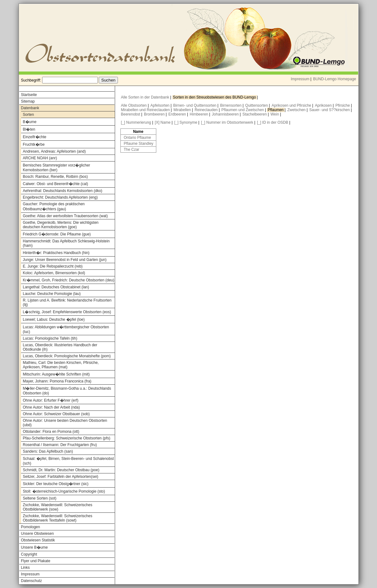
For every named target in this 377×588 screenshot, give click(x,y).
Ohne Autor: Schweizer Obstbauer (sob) (56, 414)
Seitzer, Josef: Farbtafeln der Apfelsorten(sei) (61, 477)
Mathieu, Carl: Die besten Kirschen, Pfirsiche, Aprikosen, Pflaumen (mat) (61, 365)
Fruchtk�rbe (34, 144)
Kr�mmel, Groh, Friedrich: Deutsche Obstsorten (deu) (69, 280)
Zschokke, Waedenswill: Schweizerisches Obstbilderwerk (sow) (58, 507)
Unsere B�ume (34, 547)
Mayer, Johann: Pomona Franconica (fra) (57, 381)
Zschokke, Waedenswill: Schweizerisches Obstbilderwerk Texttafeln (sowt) (58, 518)
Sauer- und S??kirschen (330, 110)
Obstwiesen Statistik (38, 540)
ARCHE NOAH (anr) (40, 158)
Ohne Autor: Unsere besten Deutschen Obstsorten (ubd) (65, 423)
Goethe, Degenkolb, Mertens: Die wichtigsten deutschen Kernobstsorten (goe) (61, 225)
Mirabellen (183, 110)
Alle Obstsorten (134, 105)
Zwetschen (297, 110)
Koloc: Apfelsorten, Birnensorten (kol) (54, 273)
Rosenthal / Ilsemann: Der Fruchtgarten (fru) (60, 445)
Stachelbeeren (255, 114)
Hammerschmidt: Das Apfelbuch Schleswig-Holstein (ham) (66, 243)
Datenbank (30, 108)
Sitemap (28, 101)
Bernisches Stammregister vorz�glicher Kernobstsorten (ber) (57, 168)
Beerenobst (131, 114)
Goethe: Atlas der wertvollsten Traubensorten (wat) (65, 216)
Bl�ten (29, 129)
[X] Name (163, 122)
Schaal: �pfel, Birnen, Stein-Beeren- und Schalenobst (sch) (69, 461)
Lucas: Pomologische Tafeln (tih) (50, 338)
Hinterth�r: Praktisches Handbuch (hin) (56, 253)
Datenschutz (32, 581)
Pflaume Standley (139, 144)
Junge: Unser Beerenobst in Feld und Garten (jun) (65, 260)
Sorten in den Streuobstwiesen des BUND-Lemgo (215, 97)
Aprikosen (324, 105)
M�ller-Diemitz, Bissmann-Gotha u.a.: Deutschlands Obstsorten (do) (67, 391)
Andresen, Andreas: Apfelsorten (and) (54, 151)
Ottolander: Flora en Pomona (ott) (51, 432)
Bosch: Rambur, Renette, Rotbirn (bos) (55, 177)
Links (25, 568)
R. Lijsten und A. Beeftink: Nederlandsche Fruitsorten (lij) (67, 302)
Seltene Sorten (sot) (40, 498)
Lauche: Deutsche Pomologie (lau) (52, 294)
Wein (275, 114)
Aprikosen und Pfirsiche (292, 105)
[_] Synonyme (186, 122)
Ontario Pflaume (138, 138)
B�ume (30, 122)
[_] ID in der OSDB (272, 122)
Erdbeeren (178, 114)
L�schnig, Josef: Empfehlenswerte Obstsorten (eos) (67, 312)
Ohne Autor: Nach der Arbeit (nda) (51, 407)
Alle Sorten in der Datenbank (146, 97)
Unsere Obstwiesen (38, 534)
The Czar (132, 150)
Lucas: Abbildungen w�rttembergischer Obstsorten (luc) (66, 329)
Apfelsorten (160, 105)
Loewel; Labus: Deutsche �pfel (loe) (54, 319)
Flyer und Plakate (36, 561)
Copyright (29, 554)
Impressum (300, 79)
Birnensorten (231, 105)
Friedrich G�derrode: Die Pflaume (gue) (57, 234)
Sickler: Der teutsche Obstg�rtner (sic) (56, 484)
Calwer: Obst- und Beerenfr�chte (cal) (55, 184)
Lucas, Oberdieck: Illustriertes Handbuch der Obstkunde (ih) (60, 347)
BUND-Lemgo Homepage (335, 79)
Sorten (28, 115)
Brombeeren (155, 114)
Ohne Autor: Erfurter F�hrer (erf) (51, 400)
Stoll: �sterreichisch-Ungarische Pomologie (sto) (64, 491)
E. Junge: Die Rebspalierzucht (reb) (53, 266)
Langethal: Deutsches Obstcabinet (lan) (56, 287)
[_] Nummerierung (136, 122)
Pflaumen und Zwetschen (243, 110)
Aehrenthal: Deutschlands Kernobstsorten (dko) (63, 191)
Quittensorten (257, 105)
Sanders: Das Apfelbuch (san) (48, 451)
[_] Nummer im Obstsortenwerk (227, 122)
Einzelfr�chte (35, 137)
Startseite (29, 95)
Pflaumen (276, 110)
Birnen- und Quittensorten (195, 105)
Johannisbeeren (226, 114)
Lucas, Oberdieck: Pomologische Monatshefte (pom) (67, 356)
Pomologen (31, 527)
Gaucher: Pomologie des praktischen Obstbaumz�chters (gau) (54, 206)
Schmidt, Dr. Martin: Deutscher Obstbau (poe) (61, 470)
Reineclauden (207, 110)
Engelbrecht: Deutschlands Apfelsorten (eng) (60, 197)
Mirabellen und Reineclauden (146, 110)
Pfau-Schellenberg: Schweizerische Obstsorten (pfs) (67, 438)
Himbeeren (199, 114)
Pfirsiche (343, 105)
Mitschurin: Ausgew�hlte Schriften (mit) (56, 374)
